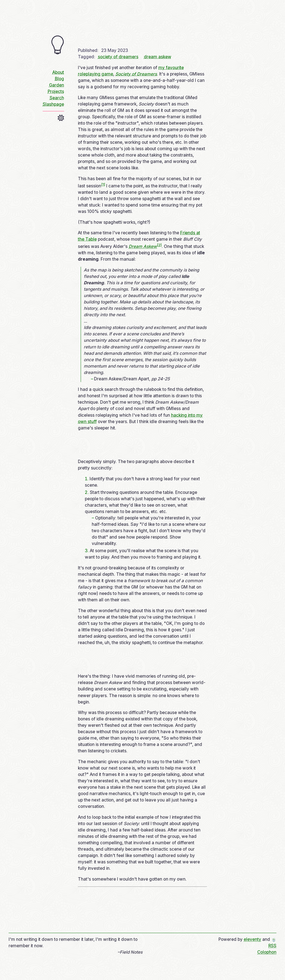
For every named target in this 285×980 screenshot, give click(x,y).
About (58, 72)
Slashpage (53, 104)
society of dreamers (118, 57)
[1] (103, 184)
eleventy (252, 939)
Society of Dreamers (136, 74)
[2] (159, 245)
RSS (272, 946)
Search (57, 98)
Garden (57, 85)
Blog (59, 79)
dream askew (158, 57)
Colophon (267, 952)
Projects (56, 91)
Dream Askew (143, 246)
